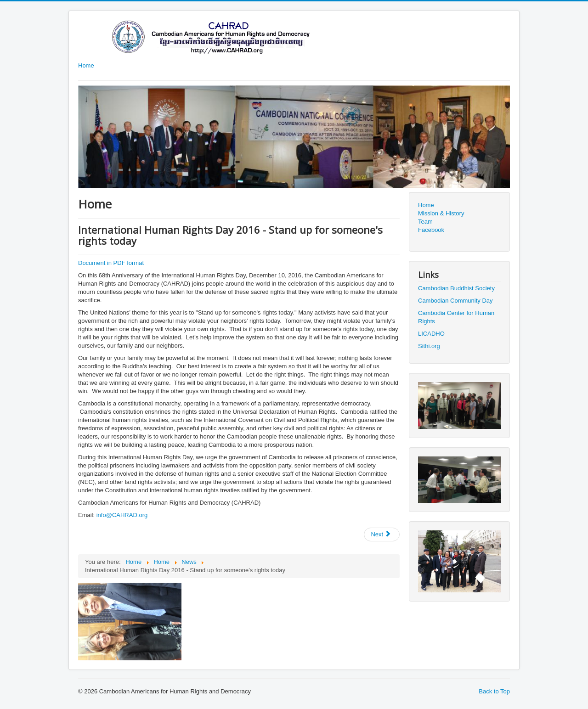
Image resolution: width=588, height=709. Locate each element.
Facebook (431, 230)
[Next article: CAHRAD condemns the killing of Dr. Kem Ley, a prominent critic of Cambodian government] (382, 535)
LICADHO (431, 334)
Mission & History (441, 213)
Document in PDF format (111, 263)
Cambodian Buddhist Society (456, 288)
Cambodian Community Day (455, 301)
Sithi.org (429, 346)
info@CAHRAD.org (122, 515)
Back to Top (494, 691)
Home (86, 65)
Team (425, 222)
